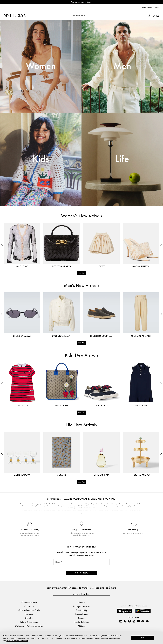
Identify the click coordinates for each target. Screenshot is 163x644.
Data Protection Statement (17, 641)
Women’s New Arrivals (82, 216)
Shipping (29, 618)
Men (122, 66)
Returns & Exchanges (29, 622)
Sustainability (81, 610)
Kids (41, 159)
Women (41, 66)
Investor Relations (81, 622)
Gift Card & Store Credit (29, 610)
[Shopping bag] (158, 15)
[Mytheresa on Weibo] (143, 621)
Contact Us (29, 606)
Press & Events (81, 614)
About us (81, 602)
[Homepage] (15, 15)
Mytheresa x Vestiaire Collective (29, 626)
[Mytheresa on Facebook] (125, 621)
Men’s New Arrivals (82, 286)
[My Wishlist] (153, 15)
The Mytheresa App (81, 606)
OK (143, 638)
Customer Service (29, 602)
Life (122, 159)
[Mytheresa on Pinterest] (130, 621)
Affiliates (81, 626)
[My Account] (149, 15)
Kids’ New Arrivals (82, 355)
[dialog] (81, 638)
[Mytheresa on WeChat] (147, 621)
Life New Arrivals (81, 425)
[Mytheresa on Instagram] (134, 621)
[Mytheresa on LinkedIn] (121, 621)
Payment (29, 614)
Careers (81, 618)
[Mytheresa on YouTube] (138, 621)
